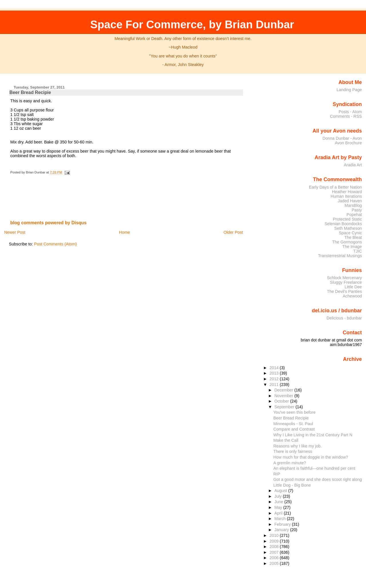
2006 (274, 558)
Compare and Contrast (294, 429)
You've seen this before (295, 412)
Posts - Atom (350, 112)
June (280, 502)
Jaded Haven (350, 201)
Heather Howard (347, 192)
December (285, 390)
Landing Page (349, 90)
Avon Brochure (348, 143)
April (279, 513)
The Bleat (353, 237)
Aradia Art (353, 165)
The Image (352, 247)
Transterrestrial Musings (340, 256)
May (279, 507)
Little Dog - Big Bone (292, 485)
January (282, 530)
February (283, 524)
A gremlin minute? (290, 463)
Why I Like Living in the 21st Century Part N (313, 435)
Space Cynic (350, 233)
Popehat (354, 215)
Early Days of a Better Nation (335, 187)
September (285, 407)
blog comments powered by (48, 223)
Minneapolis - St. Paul (293, 424)
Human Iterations (346, 196)
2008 (274, 547)
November (285, 396)
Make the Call (286, 440)
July (279, 496)
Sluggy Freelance (346, 282)
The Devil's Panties (344, 291)
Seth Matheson (348, 228)
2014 (274, 368)
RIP (277, 474)
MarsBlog (353, 205)
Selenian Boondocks (343, 224)
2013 (274, 373)
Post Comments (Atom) (55, 244)
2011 (274, 385)
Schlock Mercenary (345, 278)
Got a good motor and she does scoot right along (318, 479)
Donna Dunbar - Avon (342, 138)
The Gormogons (347, 242)
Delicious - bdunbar (344, 318)
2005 (274, 563)
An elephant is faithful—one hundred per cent (314, 468)
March (281, 519)
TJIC (357, 251)
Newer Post (15, 232)
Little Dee (353, 287)
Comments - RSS (346, 116)
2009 (274, 541)
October (282, 401)
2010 (274, 535)
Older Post (233, 232)
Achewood (352, 296)
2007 (274, 552)
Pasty (357, 210)
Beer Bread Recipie (30, 92)
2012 (274, 379)
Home (124, 232)
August (282, 491)
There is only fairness (293, 451)
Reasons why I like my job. (298, 446)
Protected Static (347, 219)
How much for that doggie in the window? (311, 457)
